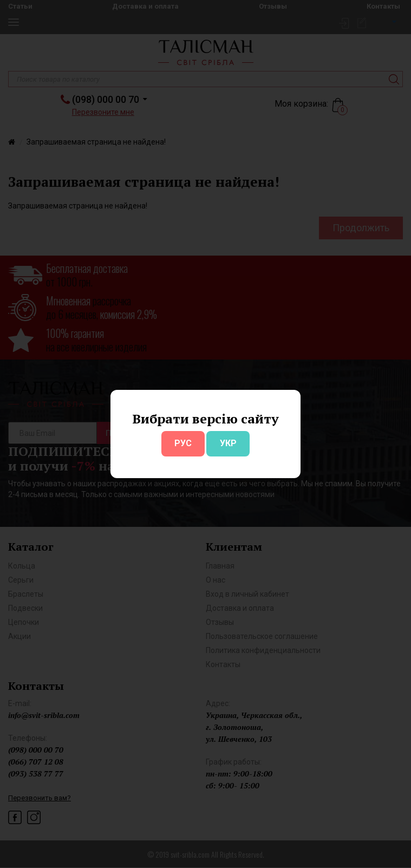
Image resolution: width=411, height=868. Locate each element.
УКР (228, 443)
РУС (183, 443)
